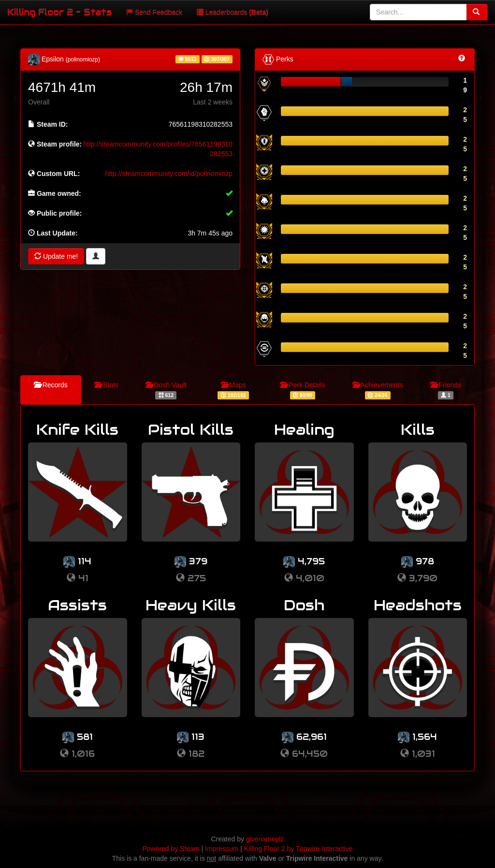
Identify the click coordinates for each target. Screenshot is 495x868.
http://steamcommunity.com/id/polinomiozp (169, 174)
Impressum (222, 849)
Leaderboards (233, 12)
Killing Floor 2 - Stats (59, 12)
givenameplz (265, 839)
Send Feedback (154, 12)
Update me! (56, 256)
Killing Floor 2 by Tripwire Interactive (298, 849)
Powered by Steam (171, 849)
